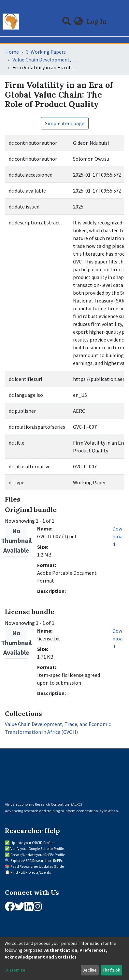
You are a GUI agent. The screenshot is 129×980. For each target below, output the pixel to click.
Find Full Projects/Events (31, 872)
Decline (90, 970)
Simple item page (65, 123)
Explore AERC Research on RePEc (37, 860)
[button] (79, 21)
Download (117, 536)
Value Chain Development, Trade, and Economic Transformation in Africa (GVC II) (45, 60)
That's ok (111, 970)
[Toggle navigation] (120, 21)
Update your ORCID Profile (32, 843)
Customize (15, 970)
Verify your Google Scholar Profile (37, 848)
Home (12, 52)
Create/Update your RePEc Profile (38, 855)
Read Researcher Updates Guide (37, 866)
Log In (97, 21)
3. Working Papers (46, 52)
